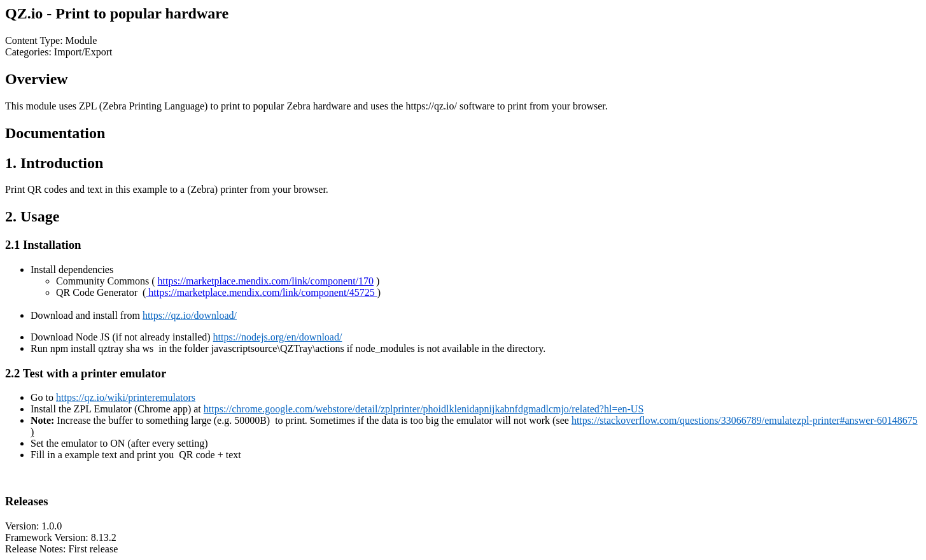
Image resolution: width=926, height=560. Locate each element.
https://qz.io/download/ (190, 315)
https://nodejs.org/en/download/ (278, 337)
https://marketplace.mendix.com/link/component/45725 (261, 292)
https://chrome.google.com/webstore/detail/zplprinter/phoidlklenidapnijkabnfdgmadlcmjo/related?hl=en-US (424, 409)
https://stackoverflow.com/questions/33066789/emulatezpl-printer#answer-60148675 (745, 420)
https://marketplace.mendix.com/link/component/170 (266, 281)
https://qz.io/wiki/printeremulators (126, 397)
